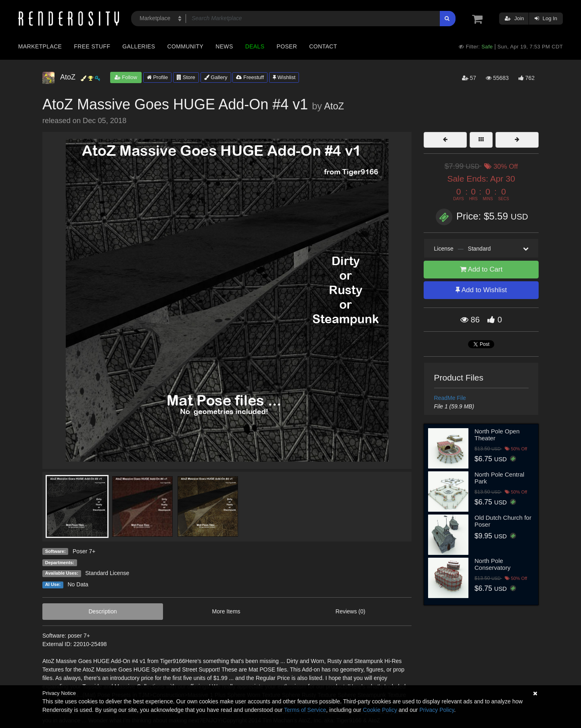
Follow (126, 77)
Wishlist (284, 77)
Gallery (216, 77)
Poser (287, 46)
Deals (255, 46)
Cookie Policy (380, 710)
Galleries (139, 46)
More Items (226, 611)
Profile (157, 77)
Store (186, 77)
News (224, 46)
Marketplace (40, 46)
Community (186, 46)
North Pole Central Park (499, 478)
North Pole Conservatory (492, 564)
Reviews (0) (351, 611)
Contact (323, 46)
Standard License (107, 573)
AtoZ (334, 106)
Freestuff (250, 77)
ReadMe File (450, 398)
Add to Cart (481, 269)
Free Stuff (92, 46)
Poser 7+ (84, 551)
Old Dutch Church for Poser (503, 521)
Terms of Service (305, 710)
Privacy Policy (437, 710)
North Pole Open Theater (497, 435)
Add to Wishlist (481, 290)
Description (103, 611)
